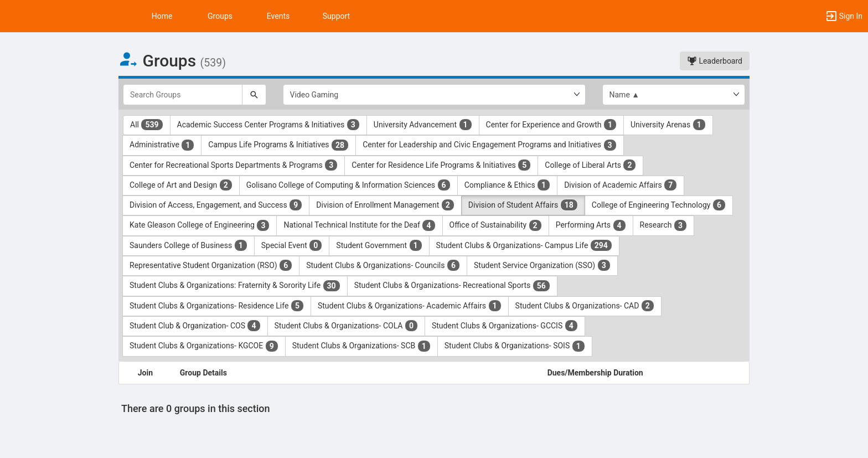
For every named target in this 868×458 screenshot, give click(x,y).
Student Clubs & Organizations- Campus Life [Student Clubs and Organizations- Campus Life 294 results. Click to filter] (524, 245)
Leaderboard (715, 61)
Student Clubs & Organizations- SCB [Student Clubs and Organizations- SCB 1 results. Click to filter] (361, 346)
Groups (220, 16)
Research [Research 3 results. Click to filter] (664, 225)
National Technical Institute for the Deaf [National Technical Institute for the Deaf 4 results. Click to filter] (359, 225)
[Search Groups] (183, 95)
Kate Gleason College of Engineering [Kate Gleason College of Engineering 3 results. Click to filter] (200, 225)
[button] (844, 16)
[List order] (674, 95)
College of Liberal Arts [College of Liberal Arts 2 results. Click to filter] (590, 165)
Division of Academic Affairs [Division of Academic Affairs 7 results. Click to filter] (621, 185)
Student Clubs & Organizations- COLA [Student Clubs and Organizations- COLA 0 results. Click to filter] (346, 326)
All (147, 125)
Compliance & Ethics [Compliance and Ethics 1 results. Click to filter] (508, 185)
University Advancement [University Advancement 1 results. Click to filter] (423, 125)
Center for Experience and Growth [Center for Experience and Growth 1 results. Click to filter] (551, 125)
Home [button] (162, 16)
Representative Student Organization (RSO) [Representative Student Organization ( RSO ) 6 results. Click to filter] (211, 265)
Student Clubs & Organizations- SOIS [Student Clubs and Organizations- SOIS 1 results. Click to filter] (515, 346)
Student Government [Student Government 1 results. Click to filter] (379, 245)
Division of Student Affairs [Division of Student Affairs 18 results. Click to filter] (523, 205)
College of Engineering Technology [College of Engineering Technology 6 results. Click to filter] (659, 205)
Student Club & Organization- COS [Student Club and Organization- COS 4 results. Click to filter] (195, 326)
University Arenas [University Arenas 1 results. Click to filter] (668, 125)
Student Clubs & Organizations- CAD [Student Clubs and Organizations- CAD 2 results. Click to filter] (585, 306)
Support (336, 16)
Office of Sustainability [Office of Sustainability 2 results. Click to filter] (496, 225)
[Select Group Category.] (434, 95)
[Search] (254, 95)
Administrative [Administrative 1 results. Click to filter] (162, 145)
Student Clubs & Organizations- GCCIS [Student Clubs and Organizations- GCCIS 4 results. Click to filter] (505, 326)
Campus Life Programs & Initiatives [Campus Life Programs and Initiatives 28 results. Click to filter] (278, 145)
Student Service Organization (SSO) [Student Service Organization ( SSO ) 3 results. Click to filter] (542, 265)
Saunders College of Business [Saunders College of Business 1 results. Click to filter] (188, 245)
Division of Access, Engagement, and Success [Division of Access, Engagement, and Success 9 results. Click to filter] (216, 205)
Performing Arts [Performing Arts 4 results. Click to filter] (591, 225)
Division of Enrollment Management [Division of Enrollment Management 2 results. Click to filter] (385, 205)
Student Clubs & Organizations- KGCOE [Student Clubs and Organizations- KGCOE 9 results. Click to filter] (204, 346)
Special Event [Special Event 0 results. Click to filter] (292, 245)
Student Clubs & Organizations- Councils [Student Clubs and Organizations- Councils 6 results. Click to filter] (383, 265)
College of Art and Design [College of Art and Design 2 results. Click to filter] (181, 185)
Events (278, 16)
